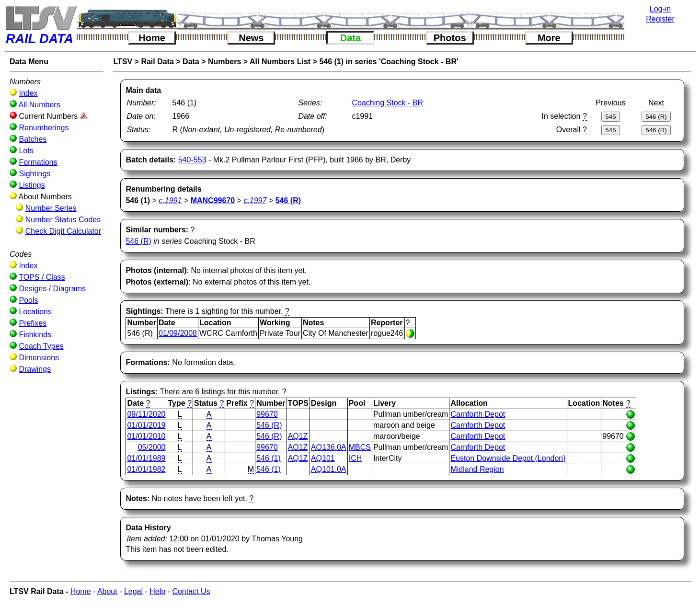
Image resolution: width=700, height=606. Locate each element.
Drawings (35, 369)
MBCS (360, 447)
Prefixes (33, 323)
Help (157, 591)
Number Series (51, 208)
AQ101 (323, 458)
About (107, 591)
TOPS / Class (42, 277)
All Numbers (40, 105)
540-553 (192, 160)
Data (350, 38)
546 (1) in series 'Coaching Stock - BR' (389, 62)
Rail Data (157, 62)
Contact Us (191, 591)
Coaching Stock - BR (387, 103)
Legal (133, 591)
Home (152, 38)
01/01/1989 (146, 458)
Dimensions (39, 358)
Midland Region (477, 469)
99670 (267, 414)
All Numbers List (280, 62)
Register (660, 19)
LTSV (123, 62)
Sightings (34, 174)
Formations (38, 162)
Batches (33, 139)
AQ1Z (298, 436)
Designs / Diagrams (52, 289)
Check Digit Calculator (63, 231)
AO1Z (298, 447)
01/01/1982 (146, 469)
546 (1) (269, 458)
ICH (356, 458)
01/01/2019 (146, 425)
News (251, 38)
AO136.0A (329, 447)
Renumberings (44, 128)
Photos (450, 38)
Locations (35, 312)
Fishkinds (35, 335)
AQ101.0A (329, 469)
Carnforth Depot (478, 414)
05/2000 (152, 447)
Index (28, 93)
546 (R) (138, 241)
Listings (32, 185)
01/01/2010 (146, 436)
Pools (28, 300)
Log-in (660, 9)
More (549, 38)
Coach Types (41, 346)
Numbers (224, 62)
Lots (26, 151)
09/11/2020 (146, 414)
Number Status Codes (63, 220)
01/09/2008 (178, 333)
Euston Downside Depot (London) (508, 458)
